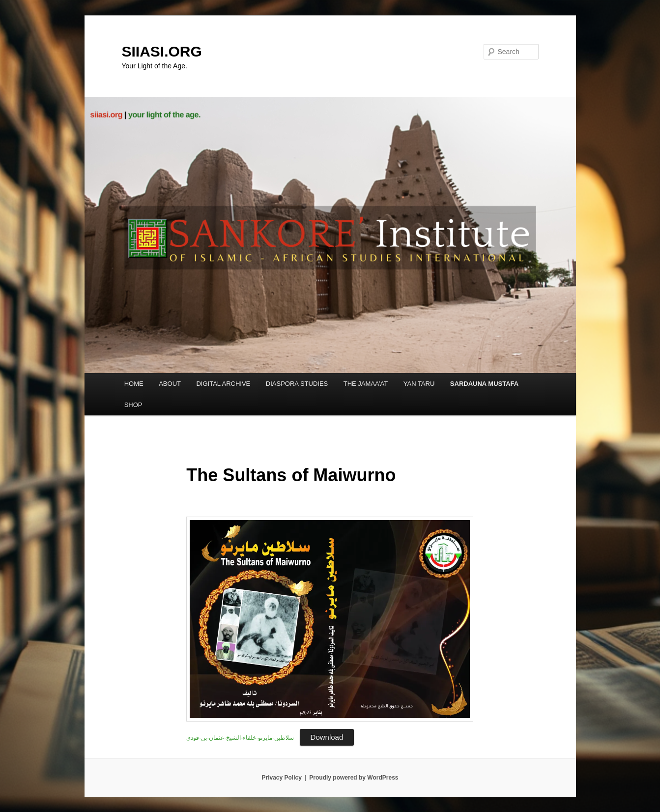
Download (327, 737)
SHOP (133, 405)
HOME (134, 384)
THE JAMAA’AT (366, 384)
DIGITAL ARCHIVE (223, 384)
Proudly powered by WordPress (354, 778)
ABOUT (170, 384)
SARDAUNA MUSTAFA (484, 384)
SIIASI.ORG (162, 51)
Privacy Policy (281, 778)
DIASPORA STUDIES (297, 384)
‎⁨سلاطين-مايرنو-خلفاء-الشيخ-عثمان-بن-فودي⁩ (240, 738)
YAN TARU (419, 384)
